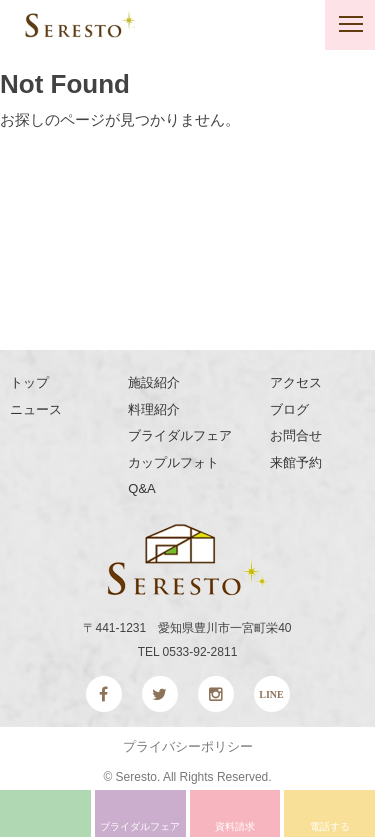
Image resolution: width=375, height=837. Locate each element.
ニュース (36, 409)
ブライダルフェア (180, 435)
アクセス (296, 382)
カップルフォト (173, 462)
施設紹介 (154, 382)
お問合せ (296, 435)
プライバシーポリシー (188, 746)
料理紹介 (154, 409)
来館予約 (296, 462)
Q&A (141, 488)
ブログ (289, 409)
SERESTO (80, 24)
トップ (29, 382)
